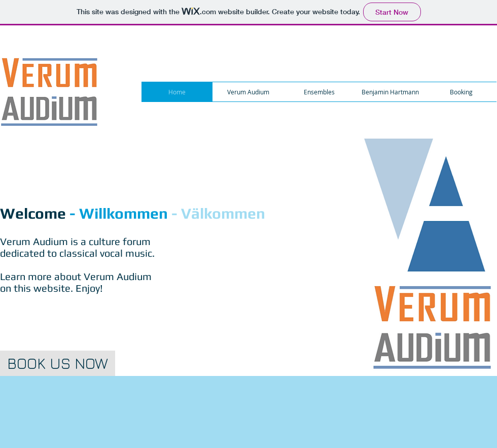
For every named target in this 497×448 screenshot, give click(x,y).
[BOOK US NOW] (58, 363)
